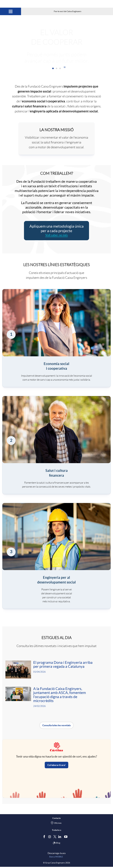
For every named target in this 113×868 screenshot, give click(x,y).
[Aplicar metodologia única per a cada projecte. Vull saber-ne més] (57, 231)
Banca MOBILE (56, 858)
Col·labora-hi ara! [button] (56, 766)
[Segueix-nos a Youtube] (66, 838)
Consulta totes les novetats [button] (56, 726)
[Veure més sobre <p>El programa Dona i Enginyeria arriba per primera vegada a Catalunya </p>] (56, 670)
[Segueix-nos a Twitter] (55, 838)
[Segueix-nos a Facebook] (45, 838)
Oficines (58, 824)
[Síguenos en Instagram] (50, 838)
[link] (56, 338)
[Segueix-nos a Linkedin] (60, 838)
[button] (65, 67)
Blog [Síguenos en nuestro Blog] (56, 844)
